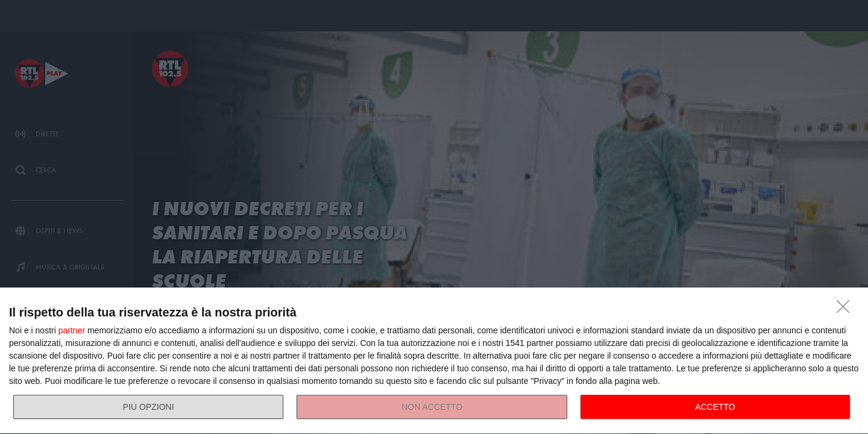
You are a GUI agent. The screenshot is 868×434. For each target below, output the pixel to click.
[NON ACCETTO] (846, 310)
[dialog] (434, 361)
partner (72, 330)
